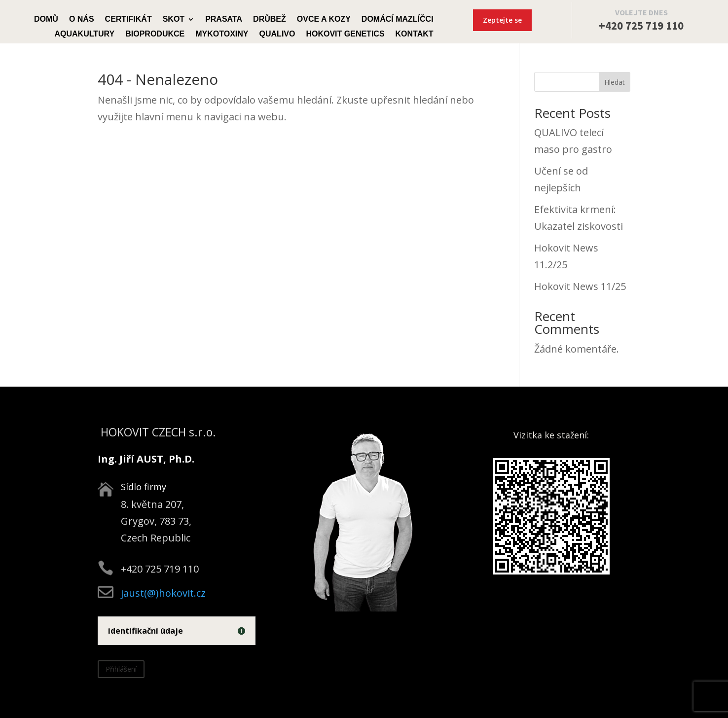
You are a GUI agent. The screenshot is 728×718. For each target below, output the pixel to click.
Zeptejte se (502, 20)
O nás (82, 19)
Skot (174, 19)
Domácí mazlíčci (398, 19)
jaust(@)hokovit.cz (163, 593)
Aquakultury (84, 34)
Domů (46, 19)
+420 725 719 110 (641, 25)
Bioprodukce (155, 34)
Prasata (224, 19)
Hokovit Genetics (345, 34)
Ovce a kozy (324, 19)
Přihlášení (121, 669)
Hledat (615, 82)
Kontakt (415, 34)
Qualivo (277, 34)
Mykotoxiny (222, 34)
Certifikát (128, 19)
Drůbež (270, 19)
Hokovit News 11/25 (580, 286)
